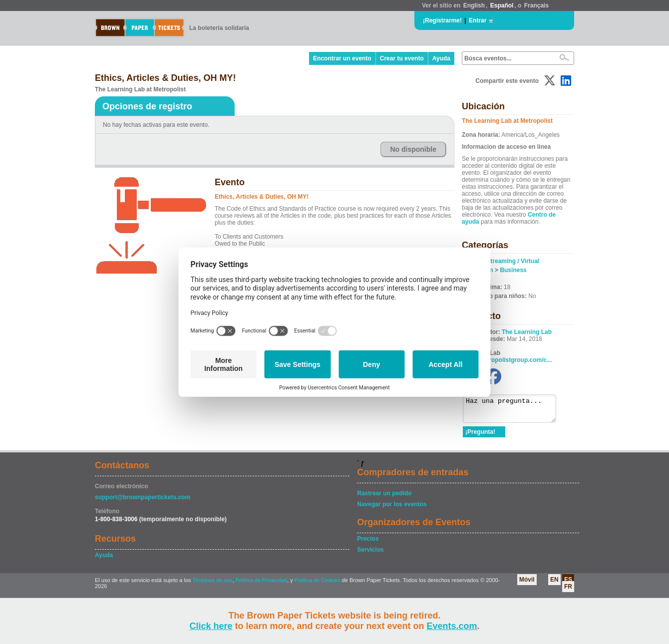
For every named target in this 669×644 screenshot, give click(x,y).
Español (502, 5)
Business (513, 270)
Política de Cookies (318, 585)
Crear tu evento (402, 58)
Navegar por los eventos (392, 509)
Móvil (527, 584)
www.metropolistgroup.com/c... (507, 360)
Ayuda (441, 58)
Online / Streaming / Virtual (501, 261)
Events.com (452, 626)
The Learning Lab (527, 332)
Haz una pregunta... (514, 411)
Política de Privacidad (261, 585)
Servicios (370, 554)
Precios (368, 543)
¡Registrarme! (442, 20)
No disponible (413, 149)
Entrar (478, 20)
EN (554, 584)
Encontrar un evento (342, 58)
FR (568, 591)
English (474, 5)
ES (568, 584)
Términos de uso (213, 585)
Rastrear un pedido (384, 498)
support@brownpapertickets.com (143, 502)
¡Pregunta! (480, 436)
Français (536, 5)
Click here (211, 626)
